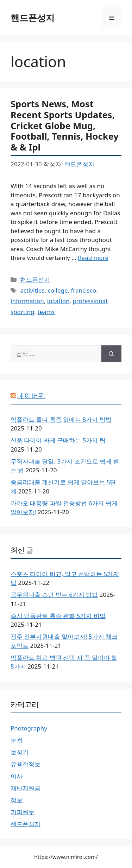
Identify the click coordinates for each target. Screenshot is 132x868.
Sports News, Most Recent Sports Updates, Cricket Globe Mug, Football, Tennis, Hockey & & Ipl (65, 125)
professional (90, 301)
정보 (17, 800)
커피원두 (23, 812)
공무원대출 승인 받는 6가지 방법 (54, 595)
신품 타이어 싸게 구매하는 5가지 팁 (58, 440)
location (58, 301)
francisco (84, 290)
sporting (22, 312)
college (58, 290)
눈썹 (17, 740)
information (27, 301)
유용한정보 (26, 764)
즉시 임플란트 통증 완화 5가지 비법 (58, 616)
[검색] (111, 354)
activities (32, 290)
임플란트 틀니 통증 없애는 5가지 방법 (61, 419)
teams (46, 312)
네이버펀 (31, 395)
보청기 (20, 752)
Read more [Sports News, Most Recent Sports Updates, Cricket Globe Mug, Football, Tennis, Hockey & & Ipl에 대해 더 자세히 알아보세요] (93, 258)
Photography (29, 728)
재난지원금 (26, 788)
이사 (17, 776)
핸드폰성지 (33, 18)
